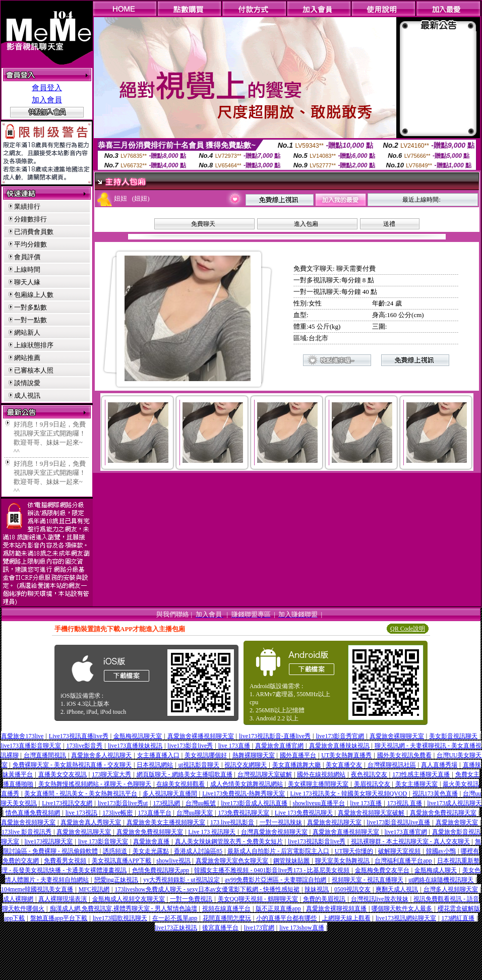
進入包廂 (306, 224)
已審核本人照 (34, 370)
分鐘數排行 (31, 219)
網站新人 (27, 332)
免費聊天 (203, 224)
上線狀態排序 (34, 345)
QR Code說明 (408, 629)
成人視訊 (27, 395)
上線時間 (27, 269)
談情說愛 (27, 383)
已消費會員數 (34, 232)
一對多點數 (31, 307)
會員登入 (47, 88)
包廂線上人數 (34, 295)
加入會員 (47, 100)
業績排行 (27, 206)
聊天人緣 (27, 282)
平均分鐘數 (31, 244)
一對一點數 (31, 320)
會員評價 (27, 257)
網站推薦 (27, 358)
